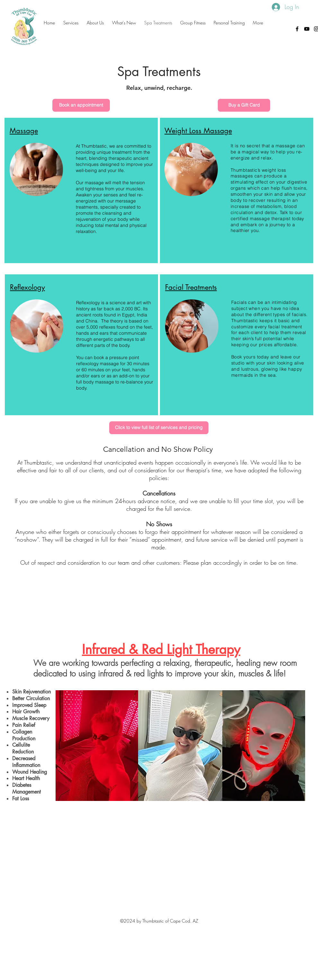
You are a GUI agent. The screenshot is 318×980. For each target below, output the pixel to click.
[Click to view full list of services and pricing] (159, 428)
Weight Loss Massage (198, 131)
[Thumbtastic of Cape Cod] (307, 29)
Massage (24, 131)
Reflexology (27, 287)
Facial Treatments (191, 287)
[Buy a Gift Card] (244, 105)
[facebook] (297, 29)
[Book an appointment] (81, 105)
